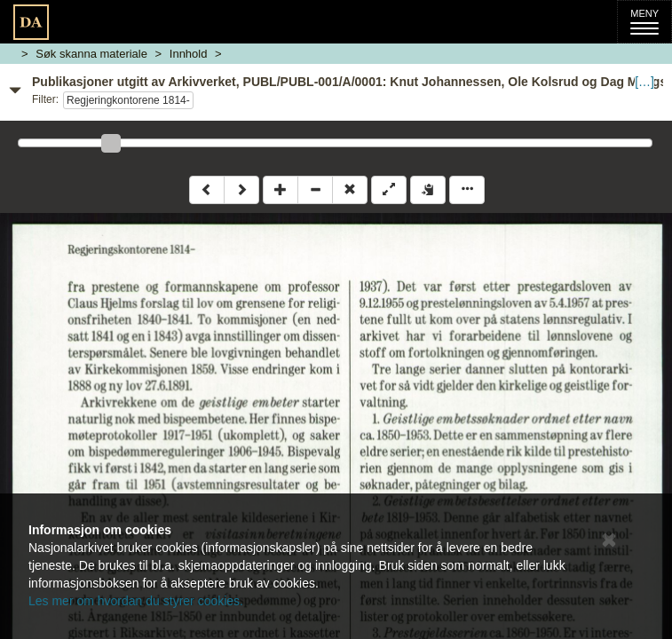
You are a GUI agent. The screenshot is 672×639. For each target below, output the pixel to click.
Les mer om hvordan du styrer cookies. (136, 601)
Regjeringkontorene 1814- (128, 100)
